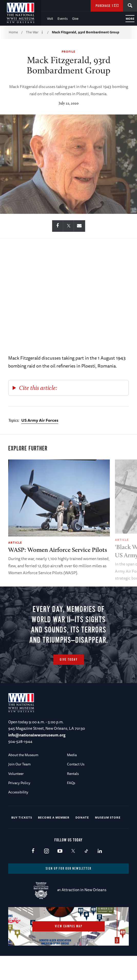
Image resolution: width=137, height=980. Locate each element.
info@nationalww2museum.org (37, 735)
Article (15, 542)
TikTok (86, 851)
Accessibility (18, 792)
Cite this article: (38, 388)
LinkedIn (100, 851)
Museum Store (108, 817)
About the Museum (23, 755)
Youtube (60, 851)
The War (32, 32)
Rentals (73, 774)
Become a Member (54, 817)
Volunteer (16, 774)
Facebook (33, 851)
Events (63, 18)
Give (75, 18)
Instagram (46, 851)
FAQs (71, 783)
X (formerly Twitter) (73, 851)
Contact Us (76, 764)
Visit (50, 18)
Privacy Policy (19, 783)
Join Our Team (19, 764)
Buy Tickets (22, 817)
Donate (82, 817)
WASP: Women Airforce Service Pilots (58, 550)
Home (13, 32)
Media (72, 755)
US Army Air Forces (40, 420)
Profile (68, 51)
